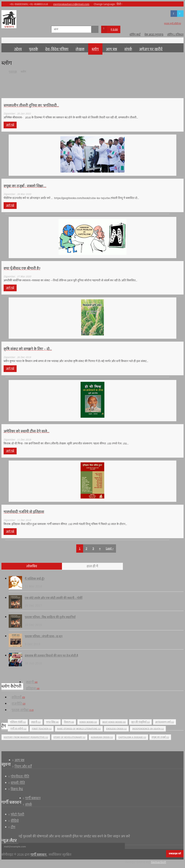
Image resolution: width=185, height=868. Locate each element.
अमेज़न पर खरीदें (151, 49)
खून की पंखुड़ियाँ (140, 722)
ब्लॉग (95, 49)
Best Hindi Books (114, 722)
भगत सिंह (52, 722)
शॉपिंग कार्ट (135, 35)
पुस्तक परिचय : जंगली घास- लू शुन (44, 636)
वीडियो (15, 821)
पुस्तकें (33, 49)
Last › (109, 548)
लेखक (80, 49)
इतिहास (33, 688)
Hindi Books (88, 722)
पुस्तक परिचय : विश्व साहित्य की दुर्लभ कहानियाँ (50, 617)
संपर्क (128, 49)
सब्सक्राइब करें (175, 854)
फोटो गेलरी (17, 814)
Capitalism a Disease (132, 737)
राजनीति (18, 704)
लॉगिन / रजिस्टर (175, 35)
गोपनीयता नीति (20, 776)
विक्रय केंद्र (17, 789)
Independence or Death (148, 729)
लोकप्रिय (32, 566)
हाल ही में (92, 566)
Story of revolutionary (69, 737)
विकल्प (69, 722)
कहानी (32, 682)
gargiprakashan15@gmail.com (71, 4)
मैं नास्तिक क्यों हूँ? (35, 579)
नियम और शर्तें (23, 766)
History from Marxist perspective (26, 737)
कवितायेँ (18, 697)
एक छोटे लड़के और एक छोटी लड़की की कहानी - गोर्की (54, 598)
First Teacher (42, 729)
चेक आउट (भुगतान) (154, 35)
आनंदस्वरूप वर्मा (164, 722)
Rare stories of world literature (79, 729)
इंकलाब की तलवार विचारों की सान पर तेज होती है (51, 656)
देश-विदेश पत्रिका (57, 49)
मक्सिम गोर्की (18, 722)
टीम (13, 827)
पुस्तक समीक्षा (23, 710)
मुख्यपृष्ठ (6, 48)
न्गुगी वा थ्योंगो (18, 729)
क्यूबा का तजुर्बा (160, 737)
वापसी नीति (18, 783)
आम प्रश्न (112, 49)
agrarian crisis (102, 737)
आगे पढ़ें (10, 125)
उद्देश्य (18, 49)
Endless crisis (116, 729)
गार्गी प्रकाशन (33, 798)
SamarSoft (159, 862)
